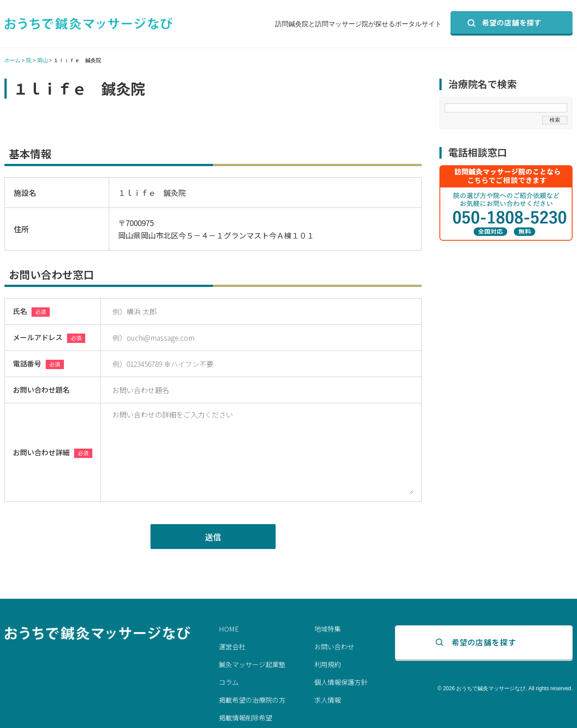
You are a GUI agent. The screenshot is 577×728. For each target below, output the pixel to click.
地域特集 (328, 629)
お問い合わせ (334, 646)
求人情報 (328, 700)
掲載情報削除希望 (245, 718)
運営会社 (232, 646)
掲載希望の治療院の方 (252, 700)
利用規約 (328, 664)
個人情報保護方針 (341, 682)
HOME (229, 629)
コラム (229, 682)
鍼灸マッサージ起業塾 (252, 664)
